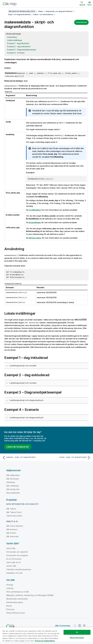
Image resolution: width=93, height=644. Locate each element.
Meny (90, 5)
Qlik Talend (11, 509)
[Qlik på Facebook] (84, 626)
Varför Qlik (11, 548)
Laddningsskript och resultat (23, 366)
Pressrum (10, 609)
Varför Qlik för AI (13, 562)
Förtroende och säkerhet (17, 552)
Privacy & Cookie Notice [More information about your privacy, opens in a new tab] (45, 641)
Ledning (10, 588)
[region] (46, 636)
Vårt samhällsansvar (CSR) (18, 592)
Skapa (41, 11)
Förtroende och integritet (17, 555)
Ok (77, 632)
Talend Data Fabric (14, 516)
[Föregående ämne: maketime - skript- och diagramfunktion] (24, 458)
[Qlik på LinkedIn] (80, 626)
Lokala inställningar (15, 40)
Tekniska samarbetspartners (19, 569)
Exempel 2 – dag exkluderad (19, 46)
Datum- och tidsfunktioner (43, 14)
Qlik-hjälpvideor (13, 475)
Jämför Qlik (11, 566)
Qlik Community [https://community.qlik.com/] (63, 626)
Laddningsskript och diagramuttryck (26, 400)
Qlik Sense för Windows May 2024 (22, 11)
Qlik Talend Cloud (14, 512)
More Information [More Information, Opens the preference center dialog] (77, 638)
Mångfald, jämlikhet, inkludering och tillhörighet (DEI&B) (30, 595)
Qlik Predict (11, 533)
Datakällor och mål (14, 573)
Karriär (9, 606)
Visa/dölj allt (81, 22)
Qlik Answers (12, 529)
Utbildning (11, 482)
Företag (10, 585)
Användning (12, 37)
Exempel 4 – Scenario (16, 53)
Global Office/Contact (16, 613)
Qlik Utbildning (12, 486)
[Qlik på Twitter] (75, 626)
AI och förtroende (14, 559)
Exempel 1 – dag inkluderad (18, 43)
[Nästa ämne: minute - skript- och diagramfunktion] (69, 458)
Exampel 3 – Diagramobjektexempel (21, 50)
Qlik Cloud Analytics (15, 526)
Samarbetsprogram (15, 602)
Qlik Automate (12, 536)
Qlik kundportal (13, 489)
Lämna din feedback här (18, 447)
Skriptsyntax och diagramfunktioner (59, 11)
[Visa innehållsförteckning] (5, 11)
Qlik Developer (13, 479)
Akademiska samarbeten (17, 599)
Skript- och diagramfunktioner (19, 14)
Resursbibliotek (13, 493)
